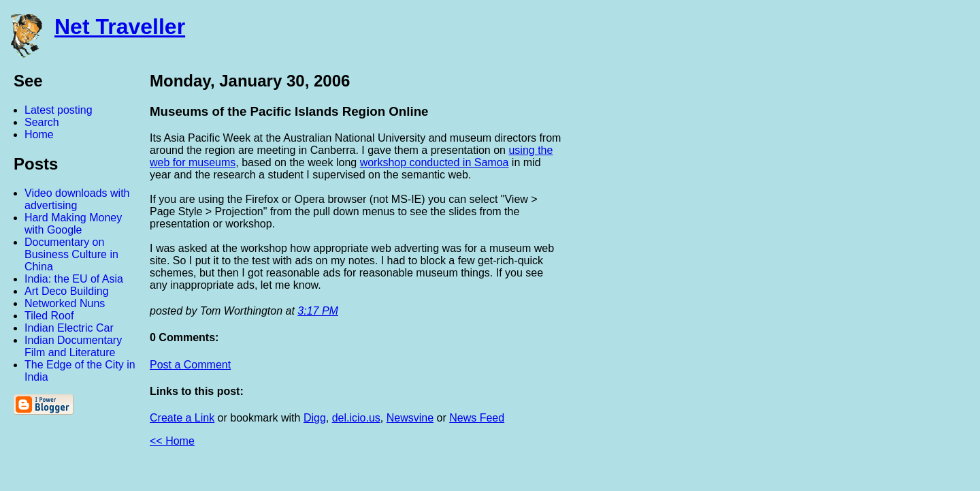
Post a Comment (190, 365)
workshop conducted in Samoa (435, 162)
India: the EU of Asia (74, 279)
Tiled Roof (49, 316)
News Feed (477, 418)
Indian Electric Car (69, 328)
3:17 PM (318, 311)
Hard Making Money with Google (73, 224)
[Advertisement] (830, 274)
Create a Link (182, 418)
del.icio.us (356, 418)
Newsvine (410, 418)
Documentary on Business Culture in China (71, 254)
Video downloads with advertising (77, 199)
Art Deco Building (67, 291)
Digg (315, 418)
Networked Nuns (65, 303)
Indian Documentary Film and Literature (73, 346)
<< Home (172, 441)
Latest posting (59, 110)
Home (39, 134)
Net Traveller (120, 27)
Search (42, 122)
